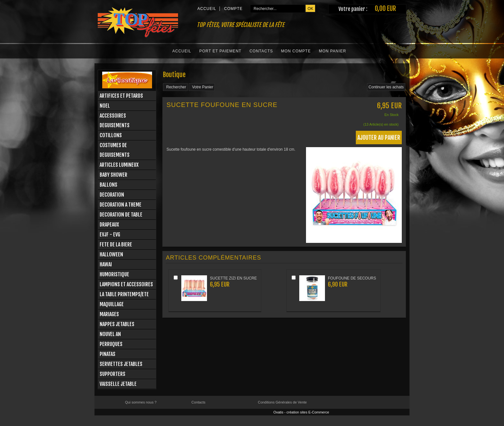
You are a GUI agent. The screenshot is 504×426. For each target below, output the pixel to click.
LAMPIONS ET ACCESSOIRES (126, 284)
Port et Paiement (220, 51)
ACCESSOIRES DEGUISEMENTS (115, 120)
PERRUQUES (111, 344)
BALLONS (108, 185)
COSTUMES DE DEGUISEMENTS (115, 150)
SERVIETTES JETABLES (121, 364)
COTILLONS (111, 135)
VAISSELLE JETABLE (118, 384)
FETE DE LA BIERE (116, 244)
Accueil (182, 51)
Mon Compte (296, 51)
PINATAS (108, 354)
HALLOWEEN (111, 254)
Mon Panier (333, 51)
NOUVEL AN (110, 334)
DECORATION (112, 195)
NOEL (105, 106)
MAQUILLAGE (112, 304)
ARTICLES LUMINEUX (119, 165)
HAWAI (106, 264)
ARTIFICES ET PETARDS (121, 96)
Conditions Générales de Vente (282, 402)
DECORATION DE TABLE (121, 215)
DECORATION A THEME (121, 205)
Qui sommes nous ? (141, 402)
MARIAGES (109, 314)
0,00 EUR (385, 9)
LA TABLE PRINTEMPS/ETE (124, 294)
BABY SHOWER (113, 175)
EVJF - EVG (110, 235)
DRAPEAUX (109, 225)
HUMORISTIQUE (114, 274)
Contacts (261, 51)
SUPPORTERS (113, 374)
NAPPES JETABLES (117, 324)
